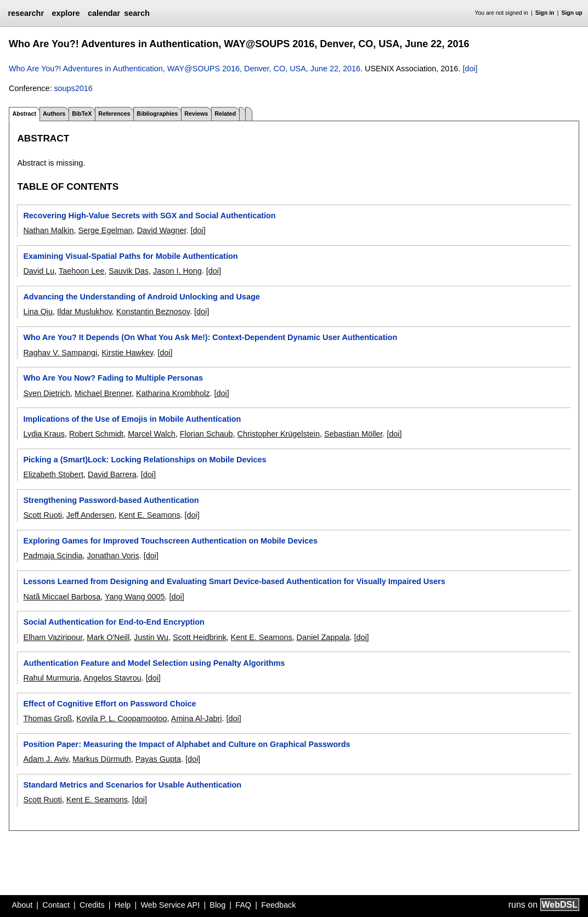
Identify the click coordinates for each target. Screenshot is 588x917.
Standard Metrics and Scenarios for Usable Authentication (132, 785)
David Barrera (112, 474)
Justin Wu (151, 637)
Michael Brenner (103, 393)
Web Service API (170, 905)
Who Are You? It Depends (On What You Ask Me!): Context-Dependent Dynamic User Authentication (210, 337)
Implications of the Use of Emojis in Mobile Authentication (132, 419)
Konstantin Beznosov (153, 312)
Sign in (545, 13)
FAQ (243, 905)
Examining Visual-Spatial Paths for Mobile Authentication (130, 256)
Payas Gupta (158, 759)
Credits (92, 905)
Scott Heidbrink (200, 637)
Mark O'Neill (108, 637)
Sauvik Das (129, 271)
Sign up (572, 13)
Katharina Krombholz (173, 393)
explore (66, 13)
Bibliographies (157, 114)
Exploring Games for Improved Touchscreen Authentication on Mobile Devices (170, 541)
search (137, 13)
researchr (26, 13)
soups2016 (73, 88)
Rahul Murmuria (51, 678)
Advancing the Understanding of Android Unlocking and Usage (141, 297)
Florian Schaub (207, 434)
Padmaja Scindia (53, 556)
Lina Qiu (38, 312)
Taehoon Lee (81, 271)
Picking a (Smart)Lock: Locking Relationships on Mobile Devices (145, 460)
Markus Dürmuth (101, 759)
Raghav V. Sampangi (60, 353)
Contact (56, 905)
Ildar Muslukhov (84, 312)
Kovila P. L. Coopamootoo (121, 718)
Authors (54, 114)
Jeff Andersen (91, 515)
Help (123, 905)
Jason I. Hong (177, 271)
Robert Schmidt (96, 434)
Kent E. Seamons (150, 515)
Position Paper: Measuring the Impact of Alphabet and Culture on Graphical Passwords (186, 744)
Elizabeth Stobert (53, 474)
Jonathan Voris (113, 556)
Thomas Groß (47, 718)
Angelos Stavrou (112, 678)
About (22, 905)
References (114, 114)
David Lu (39, 271)
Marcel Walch (152, 434)
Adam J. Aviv (46, 759)
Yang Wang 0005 (135, 597)
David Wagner (162, 230)
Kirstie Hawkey (127, 353)
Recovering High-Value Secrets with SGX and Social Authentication (149, 216)
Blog (217, 905)
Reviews (196, 114)
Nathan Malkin (48, 230)
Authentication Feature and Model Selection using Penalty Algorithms (154, 663)
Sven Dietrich (47, 393)
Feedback (278, 905)
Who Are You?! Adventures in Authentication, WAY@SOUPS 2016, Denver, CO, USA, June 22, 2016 (185, 69)
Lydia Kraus (44, 434)
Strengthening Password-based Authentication (111, 500)
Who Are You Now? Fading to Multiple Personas (113, 378)
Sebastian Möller (353, 434)
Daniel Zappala (323, 637)
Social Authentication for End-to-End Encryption (114, 622)
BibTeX (82, 114)
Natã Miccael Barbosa (62, 597)
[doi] (470, 69)
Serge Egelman (105, 230)
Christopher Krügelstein (279, 434)
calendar (104, 13)
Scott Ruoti (42, 515)
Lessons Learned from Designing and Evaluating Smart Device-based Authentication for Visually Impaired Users (234, 581)
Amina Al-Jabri (197, 718)
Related (225, 114)
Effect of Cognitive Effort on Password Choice (109, 704)
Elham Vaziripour (53, 637)
